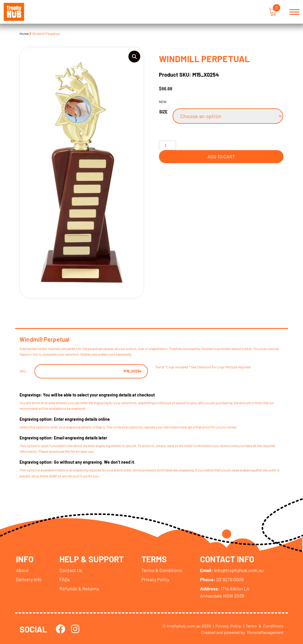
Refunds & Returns (79, 588)
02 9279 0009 (222, 579)
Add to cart (221, 156)
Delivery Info (29, 579)
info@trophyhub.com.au (232, 570)
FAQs (65, 579)
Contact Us (71, 570)
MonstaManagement (265, 632)
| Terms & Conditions (263, 625)
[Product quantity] (167, 145)
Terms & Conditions (162, 570)
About (22, 570)
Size (163, 112)
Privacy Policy (156, 579)
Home (24, 33)
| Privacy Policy (227, 625)
